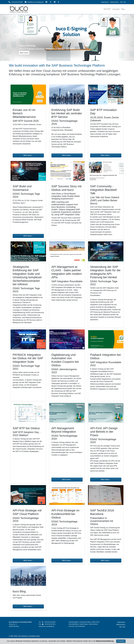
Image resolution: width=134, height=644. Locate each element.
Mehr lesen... (28, 155)
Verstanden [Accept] (121, 641)
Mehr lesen (25, 53)
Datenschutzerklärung (105, 641)
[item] (107, 9)
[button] (8, 38)
